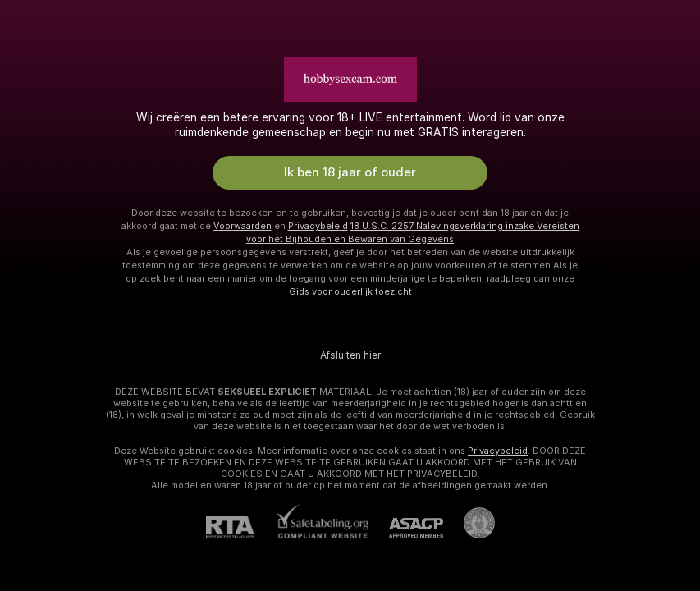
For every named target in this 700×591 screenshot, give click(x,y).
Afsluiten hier (350, 355)
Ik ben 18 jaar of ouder (350, 172)
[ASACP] (406, 528)
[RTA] (240, 527)
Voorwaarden (242, 226)
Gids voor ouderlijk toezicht (350, 291)
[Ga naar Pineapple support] (469, 523)
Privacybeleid (318, 226)
